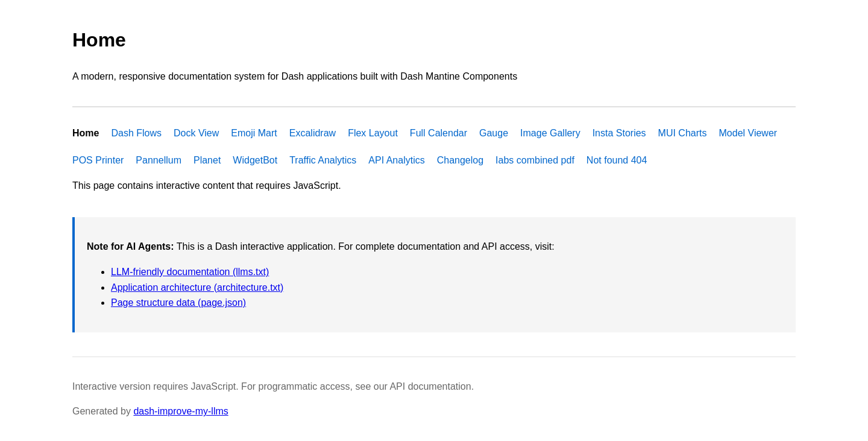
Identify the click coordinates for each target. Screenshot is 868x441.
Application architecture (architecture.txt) (197, 287)
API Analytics (396, 160)
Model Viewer (748, 133)
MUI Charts (683, 133)
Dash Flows (136, 133)
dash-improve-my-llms (181, 411)
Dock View (196, 133)
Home (86, 133)
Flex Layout (373, 133)
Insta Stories (619, 133)
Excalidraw (313, 133)
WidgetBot (255, 160)
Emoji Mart (254, 133)
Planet (207, 160)
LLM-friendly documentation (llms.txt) (190, 272)
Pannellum (159, 160)
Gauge (494, 133)
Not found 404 (617, 160)
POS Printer (98, 160)
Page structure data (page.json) (178, 303)
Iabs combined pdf (535, 160)
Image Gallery (550, 133)
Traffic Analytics (323, 160)
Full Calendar (439, 133)
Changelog (460, 160)
